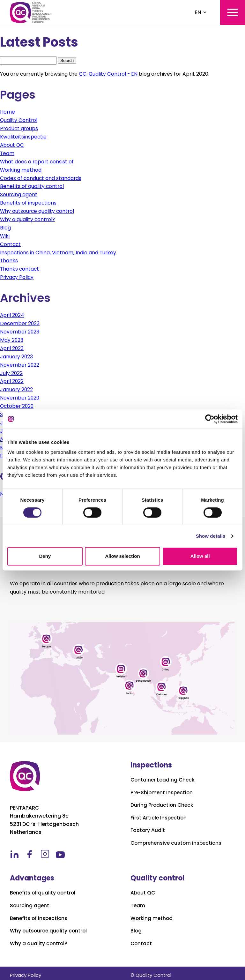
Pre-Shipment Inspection (163, 789)
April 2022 (12, 379)
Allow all (200, 556)
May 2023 (12, 338)
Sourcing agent (19, 194)
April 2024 (13, 313)
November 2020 (20, 395)
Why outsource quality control (38, 210)
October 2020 (18, 403)
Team (7, 153)
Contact (11, 243)
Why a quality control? (28, 218)
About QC (12, 144)
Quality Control (19, 120)
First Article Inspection (159, 814)
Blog (5, 226)
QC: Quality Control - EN (109, 74)
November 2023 (20, 329)
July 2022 (11, 370)
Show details (211, 536)
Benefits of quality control (32, 185)
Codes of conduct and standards (41, 177)
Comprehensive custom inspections (178, 839)
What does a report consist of (37, 161)
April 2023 (12, 346)
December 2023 (20, 321)
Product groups (19, 128)
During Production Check (163, 801)
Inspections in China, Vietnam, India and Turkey (59, 251)
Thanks (9, 259)
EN (198, 12)
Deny (45, 556)
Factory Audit (148, 827)
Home (7, 112)
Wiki (5, 234)
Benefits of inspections (28, 202)
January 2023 (17, 354)
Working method (21, 169)
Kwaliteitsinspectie (23, 136)
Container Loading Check (163, 776)
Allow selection (122, 556)
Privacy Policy (17, 275)
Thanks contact (20, 267)
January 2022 (17, 387)
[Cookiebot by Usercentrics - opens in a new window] (210, 419)
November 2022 (20, 362)
